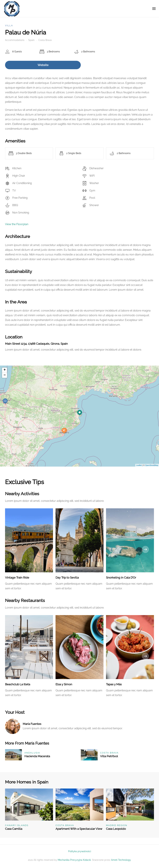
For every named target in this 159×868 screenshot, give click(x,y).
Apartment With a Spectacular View (79, 829)
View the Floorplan (17, 224)
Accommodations (15, 40)
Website (43, 65)
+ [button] (5, 370)
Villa (9, 26)
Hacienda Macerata (37, 756)
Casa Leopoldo (116, 829)
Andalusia (32, 753)
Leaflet (139, 465)
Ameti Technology (121, 860)
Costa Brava (45, 40)
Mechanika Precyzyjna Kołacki (74, 860)
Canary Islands (17, 825)
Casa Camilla (14, 829)
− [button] (5, 375)
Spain (31, 40)
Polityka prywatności (80, 851)
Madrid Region (117, 825)
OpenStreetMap (152, 465)
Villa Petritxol (109, 756)
